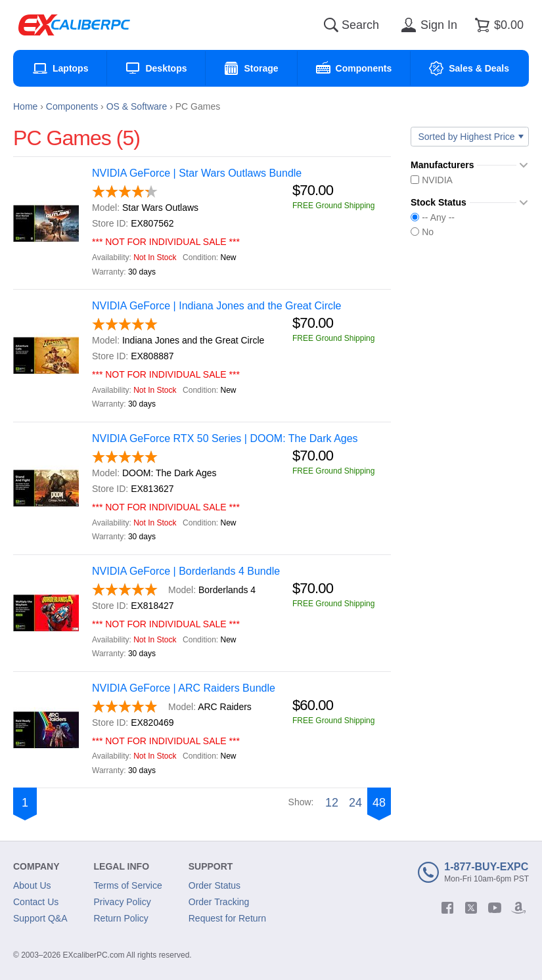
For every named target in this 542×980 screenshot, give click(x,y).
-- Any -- (433, 217)
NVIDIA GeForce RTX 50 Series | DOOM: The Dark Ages (225, 438)
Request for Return (227, 918)
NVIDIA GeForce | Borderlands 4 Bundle (186, 571)
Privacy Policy (123, 902)
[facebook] (447, 908)
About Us (32, 885)
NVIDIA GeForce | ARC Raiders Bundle (184, 688)
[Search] (331, 25)
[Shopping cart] (497, 25)
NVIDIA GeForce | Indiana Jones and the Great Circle (216, 306)
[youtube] (495, 908)
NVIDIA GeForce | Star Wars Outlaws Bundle (197, 173)
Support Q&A (40, 918)
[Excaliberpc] (74, 25)
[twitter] (471, 908)
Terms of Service (128, 885)
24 (355, 803)
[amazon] (518, 908)
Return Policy (121, 918)
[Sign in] (427, 25)
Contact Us (36, 902)
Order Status (215, 885)
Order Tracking (219, 902)
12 (332, 803)
